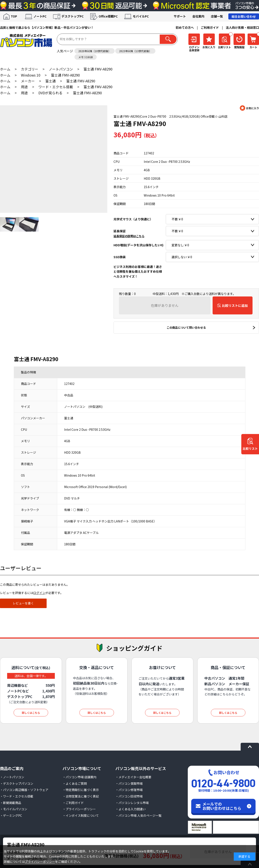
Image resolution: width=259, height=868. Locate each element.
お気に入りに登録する (249, 108)
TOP (14, 16)
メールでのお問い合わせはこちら (222, 806)
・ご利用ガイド (73, 803)
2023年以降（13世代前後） (135, 51)
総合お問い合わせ (244, 16)
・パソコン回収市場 (129, 796)
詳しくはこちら (31, 713)
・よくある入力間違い (131, 809)
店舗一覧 (217, 16)
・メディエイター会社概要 (133, 777)
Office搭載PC (108, 16)
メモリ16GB (86, 57)
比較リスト (250, 449)
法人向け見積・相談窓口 (242, 27)
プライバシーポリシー (40, 862)
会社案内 (198, 16)
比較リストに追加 (235, 305)
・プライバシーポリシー (79, 809)
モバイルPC (141, 16)
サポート (180, 16)
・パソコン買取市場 (129, 783)
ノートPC (40, 16)
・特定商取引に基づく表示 (81, 790)
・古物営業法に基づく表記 (81, 796)
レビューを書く (23, 603)
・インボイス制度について (81, 815)
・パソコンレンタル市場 (132, 803)
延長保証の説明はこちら (129, 236)
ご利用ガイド (210, 27)
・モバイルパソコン (14, 809)
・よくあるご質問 (75, 783)
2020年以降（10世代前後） (95, 51)
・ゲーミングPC (11, 815)
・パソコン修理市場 (129, 790)
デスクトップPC (73, 16)
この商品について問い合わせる (186, 328)
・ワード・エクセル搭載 (17, 796)
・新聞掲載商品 (11, 803)
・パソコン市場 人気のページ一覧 (138, 815)
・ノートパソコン (12, 777)
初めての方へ (185, 27)
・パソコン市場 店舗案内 (80, 777)
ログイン (39, 593)
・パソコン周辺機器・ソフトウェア (24, 790)
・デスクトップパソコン (17, 783)
